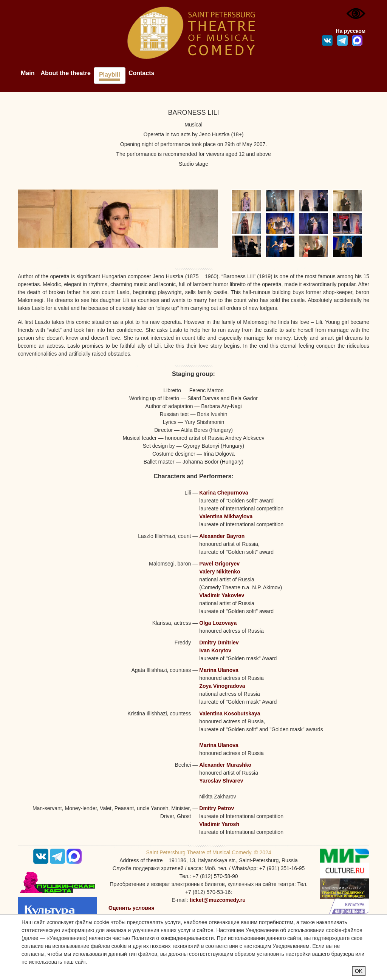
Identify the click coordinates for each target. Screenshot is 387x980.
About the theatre (65, 73)
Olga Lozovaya (218, 623)
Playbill (110, 75)
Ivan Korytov (215, 650)
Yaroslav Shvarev (221, 781)
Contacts (141, 73)
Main (28, 73)
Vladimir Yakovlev (222, 595)
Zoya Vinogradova (222, 686)
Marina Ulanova (219, 670)
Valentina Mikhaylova (226, 516)
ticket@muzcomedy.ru (218, 900)
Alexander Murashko (225, 765)
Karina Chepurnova (224, 493)
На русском (351, 31)
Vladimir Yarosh (219, 824)
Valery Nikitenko (220, 572)
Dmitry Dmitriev (219, 643)
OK (359, 971)
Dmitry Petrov (217, 808)
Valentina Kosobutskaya (230, 713)
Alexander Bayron (222, 536)
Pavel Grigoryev (219, 564)
